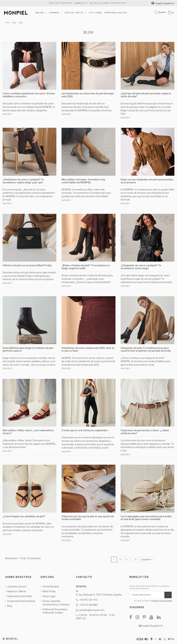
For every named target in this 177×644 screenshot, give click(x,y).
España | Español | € (163, 3)
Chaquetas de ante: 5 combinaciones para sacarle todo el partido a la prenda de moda (146, 349)
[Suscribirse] (168, 595)
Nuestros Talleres (17, 592)
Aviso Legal (49, 596)
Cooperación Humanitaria (21, 601)
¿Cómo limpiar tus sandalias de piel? (24, 516)
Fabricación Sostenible (20, 596)
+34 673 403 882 (89, 605)
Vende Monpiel (51, 587)
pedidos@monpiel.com (92, 610)
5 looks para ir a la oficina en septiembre (85, 430)
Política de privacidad (162, 601)
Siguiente (147, 560)
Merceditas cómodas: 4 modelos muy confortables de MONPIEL (83, 181)
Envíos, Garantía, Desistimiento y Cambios (56, 603)
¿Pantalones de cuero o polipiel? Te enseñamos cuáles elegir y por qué (23, 181)
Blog (10, 606)
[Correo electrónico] (147, 595)
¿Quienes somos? (17, 587)
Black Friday (49, 592)
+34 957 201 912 (89, 600)
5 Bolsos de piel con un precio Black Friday (27, 265)
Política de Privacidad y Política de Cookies (55, 611)
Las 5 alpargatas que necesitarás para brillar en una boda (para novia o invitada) (146, 518)
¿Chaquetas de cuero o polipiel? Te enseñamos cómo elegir (141, 267)
